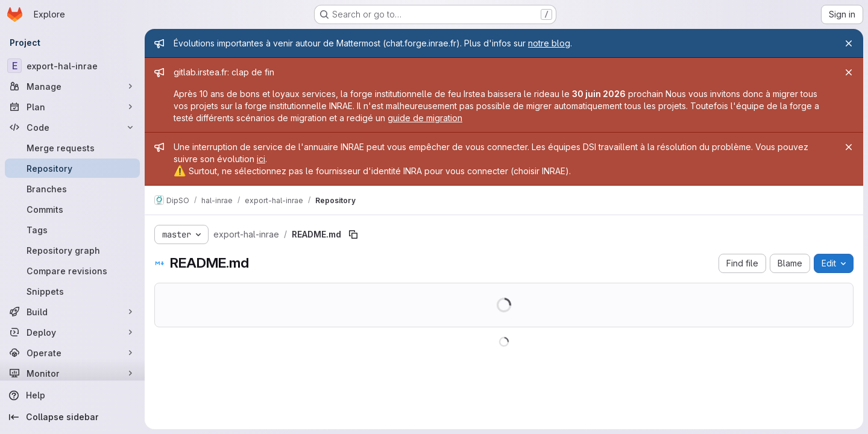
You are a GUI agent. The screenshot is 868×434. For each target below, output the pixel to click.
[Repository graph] (72, 250)
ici (261, 159)
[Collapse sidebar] (72, 417)
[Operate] (72, 353)
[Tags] (72, 230)
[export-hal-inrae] (72, 66)
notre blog (549, 43)
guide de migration (425, 118)
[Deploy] (72, 332)
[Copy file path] (353, 234)
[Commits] (72, 209)
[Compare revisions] (72, 271)
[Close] (849, 43)
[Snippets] (72, 291)
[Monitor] (72, 373)
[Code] (72, 127)
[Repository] (72, 168)
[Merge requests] (72, 148)
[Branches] (72, 189)
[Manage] (72, 86)
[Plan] (72, 107)
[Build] (72, 312)
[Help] (72, 395)
